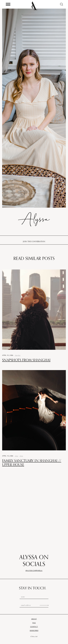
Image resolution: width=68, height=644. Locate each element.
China (16, 456)
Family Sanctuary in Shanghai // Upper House (32, 463)
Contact (34, 627)
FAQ (34, 623)
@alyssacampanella (34, 571)
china (21, 456)
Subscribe (34, 630)
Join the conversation (34, 241)
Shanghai (18, 355)
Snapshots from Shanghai (26, 360)
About (34, 619)
